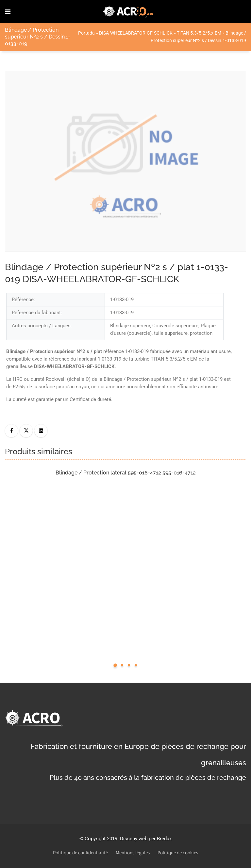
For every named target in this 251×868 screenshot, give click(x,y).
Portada (86, 33)
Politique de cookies (178, 853)
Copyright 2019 (101, 839)
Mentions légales (133, 853)
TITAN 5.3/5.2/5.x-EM (199, 33)
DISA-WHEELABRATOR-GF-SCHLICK (136, 33)
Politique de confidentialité (80, 853)
